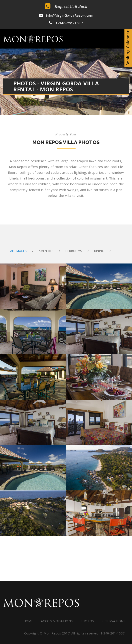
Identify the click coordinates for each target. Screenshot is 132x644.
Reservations (113, 621)
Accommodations (57, 621)
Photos (87, 621)
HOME (28, 621)
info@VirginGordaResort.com (66, 15)
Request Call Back (66, 6)
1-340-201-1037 (66, 23)
